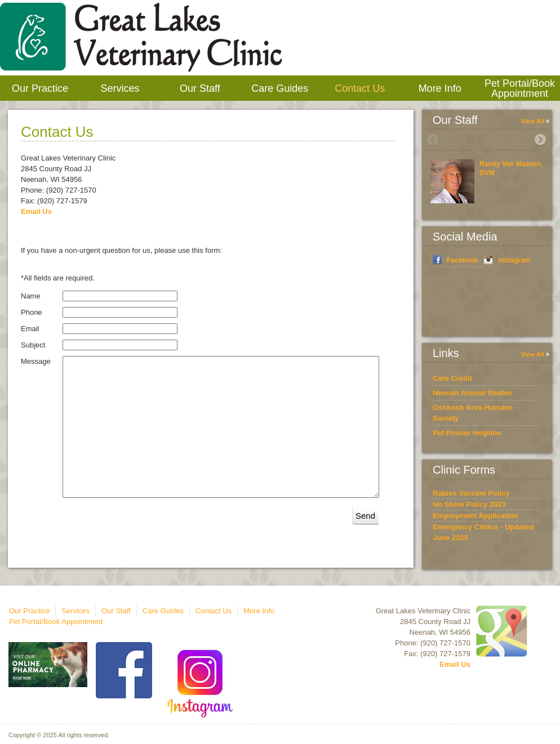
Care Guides (280, 88)
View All (532, 121)
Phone (32, 312)
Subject (33, 345)
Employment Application (475, 516)
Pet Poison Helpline (467, 433)
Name (31, 296)
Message (36, 361)
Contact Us (360, 88)
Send (365, 516)
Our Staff (200, 88)
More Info (440, 88)
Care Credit (452, 378)
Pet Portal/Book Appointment (520, 88)
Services (120, 88)
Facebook (463, 260)
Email (30, 329)
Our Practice (40, 88)
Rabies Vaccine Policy (471, 493)
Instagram (514, 260)
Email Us (36, 211)
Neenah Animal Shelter (472, 393)
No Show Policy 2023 (469, 504)
